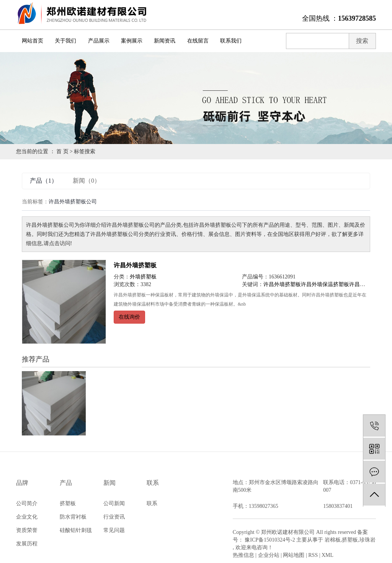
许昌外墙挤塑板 (135, 265)
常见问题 (114, 530)
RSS (313, 555)
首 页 (62, 151)
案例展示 (132, 41)
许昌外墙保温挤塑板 (325, 284)
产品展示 (99, 41)
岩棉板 (333, 540)
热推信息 (243, 555)
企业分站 (269, 555)
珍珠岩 (367, 540)
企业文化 (27, 517)
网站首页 (33, 41)
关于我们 (65, 41)
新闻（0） (87, 181)
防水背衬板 (73, 517)
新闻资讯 (165, 41)
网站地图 (294, 555)
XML (327, 555)
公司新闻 (114, 503)
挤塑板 (68, 503)
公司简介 (27, 503)
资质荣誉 (27, 530)
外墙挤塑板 (143, 277)
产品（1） (44, 181)
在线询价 (129, 317)
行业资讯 (114, 517)
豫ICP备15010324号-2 (270, 540)
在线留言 (198, 41)
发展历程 (27, 544)
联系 (152, 503)
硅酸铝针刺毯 (76, 530)
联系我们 (231, 41)
